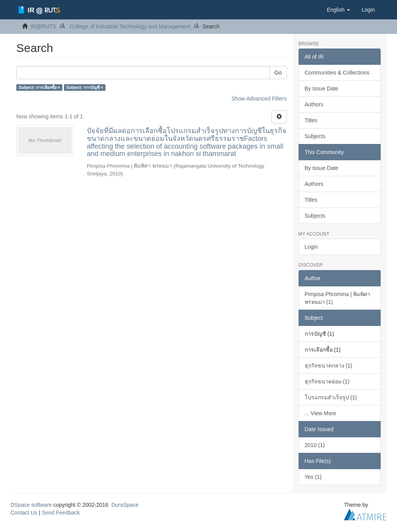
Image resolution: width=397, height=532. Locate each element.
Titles (311, 120)
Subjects (315, 136)
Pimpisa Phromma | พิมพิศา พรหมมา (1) (338, 298)
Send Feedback (61, 513)
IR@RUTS (43, 26)
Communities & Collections (337, 73)
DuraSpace (125, 505)
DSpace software (31, 505)
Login (311, 247)
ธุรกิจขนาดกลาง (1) (329, 366)
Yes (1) (313, 477)
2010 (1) (315, 445)
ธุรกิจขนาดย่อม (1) (327, 381)
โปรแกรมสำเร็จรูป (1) (331, 397)
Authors (314, 104)
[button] (338, 10)
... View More (320, 413)
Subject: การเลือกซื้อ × (39, 87)
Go (278, 73)
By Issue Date (322, 88)
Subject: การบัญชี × (85, 87)
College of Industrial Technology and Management (130, 26)
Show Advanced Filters (259, 99)
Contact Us (24, 513)
